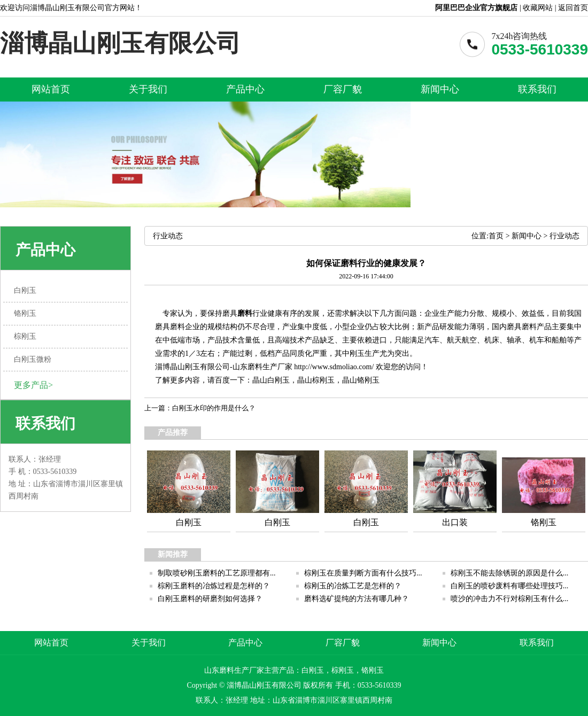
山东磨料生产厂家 (262, 367)
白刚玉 (278, 380)
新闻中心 (440, 89)
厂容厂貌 (343, 89)
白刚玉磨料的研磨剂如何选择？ (210, 599)
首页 (496, 236)
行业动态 (564, 236)
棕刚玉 (323, 380)
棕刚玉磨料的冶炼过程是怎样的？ (214, 586)
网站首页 (51, 89)
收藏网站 (538, 8)
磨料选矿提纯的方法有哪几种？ (357, 599)
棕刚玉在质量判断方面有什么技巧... (363, 573)
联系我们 (537, 89)
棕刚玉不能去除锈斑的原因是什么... (510, 573)
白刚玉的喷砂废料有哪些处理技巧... (510, 586)
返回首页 (573, 8)
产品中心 (245, 89)
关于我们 (148, 89)
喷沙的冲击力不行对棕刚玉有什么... (510, 599)
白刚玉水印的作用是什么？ (214, 408)
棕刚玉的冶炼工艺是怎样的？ (353, 586)
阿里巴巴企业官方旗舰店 (476, 8)
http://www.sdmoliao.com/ (334, 367)
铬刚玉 (368, 380)
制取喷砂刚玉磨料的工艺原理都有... (217, 573)
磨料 (245, 313)
